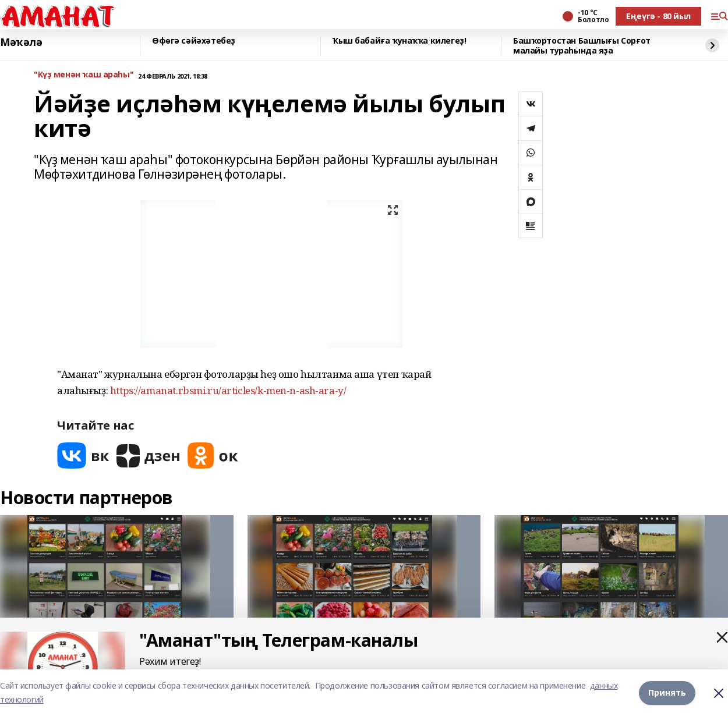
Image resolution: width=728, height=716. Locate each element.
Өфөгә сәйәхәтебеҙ (194, 41)
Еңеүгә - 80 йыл (658, 16)
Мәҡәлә (21, 42)
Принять (667, 692)
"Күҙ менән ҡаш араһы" (84, 75)
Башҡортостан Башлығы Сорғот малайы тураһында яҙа (582, 46)
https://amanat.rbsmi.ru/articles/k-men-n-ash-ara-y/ (228, 390)
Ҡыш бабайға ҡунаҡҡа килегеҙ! (399, 41)
